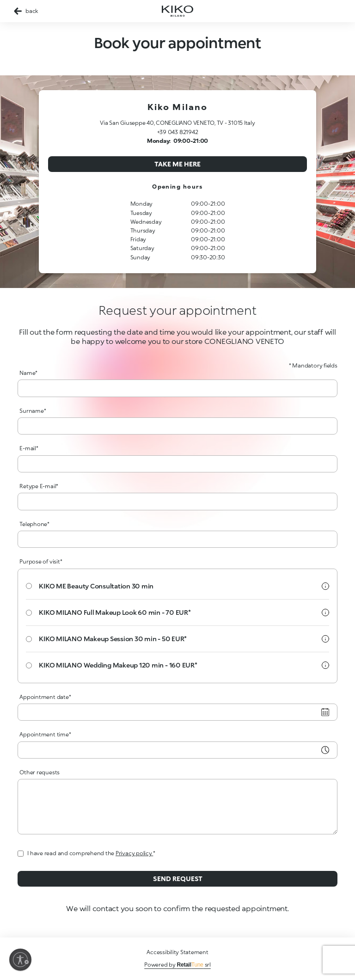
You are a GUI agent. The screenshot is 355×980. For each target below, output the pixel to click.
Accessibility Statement (177, 952)
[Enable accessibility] (20, 960)
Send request (178, 879)
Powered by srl (177, 965)
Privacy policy (134, 853)
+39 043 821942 (178, 132)
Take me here (177, 164)
